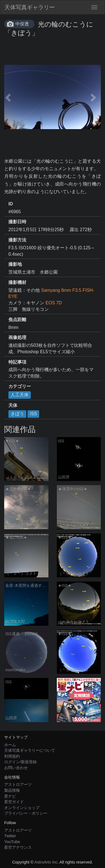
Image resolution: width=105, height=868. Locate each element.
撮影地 (15, 264)
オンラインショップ (22, 808)
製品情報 (12, 790)
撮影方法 (17, 240)
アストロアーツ (18, 784)
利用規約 (12, 756)
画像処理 (17, 337)
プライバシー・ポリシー (26, 813)
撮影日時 (17, 222)
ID (11, 204)
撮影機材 (17, 282)
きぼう (17, 414)
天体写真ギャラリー (30, 7)
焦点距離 (17, 320)
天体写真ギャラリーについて (30, 750)
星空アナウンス (18, 847)
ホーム (10, 745)
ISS (33, 414)
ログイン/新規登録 (20, 762)
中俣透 (22, 24)
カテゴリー (20, 386)
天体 (13, 405)
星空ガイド (14, 802)
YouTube (12, 842)
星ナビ (10, 796)
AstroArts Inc (46, 862)
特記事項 (17, 362)
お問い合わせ (16, 768)
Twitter (10, 836)
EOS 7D (54, 303)
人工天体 (20, 395)
